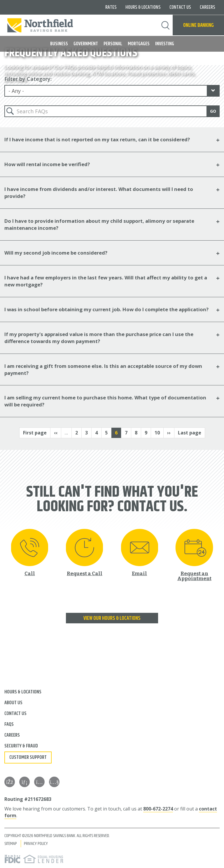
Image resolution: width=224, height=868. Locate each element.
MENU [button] (8, 41)
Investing (165, 44)
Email (139, 573)
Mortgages (139, 44)
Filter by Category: (28, 79)
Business (59, 44)
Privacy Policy (36, 844)
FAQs (9, 724)
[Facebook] (10, 782)
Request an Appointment (194, 576)
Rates (111, 7)
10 (159, 433)
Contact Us (180, 7)
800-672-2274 (158, 809)
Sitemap (11, 844)
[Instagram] (39, 782)
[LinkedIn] (24, 782)
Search (166, 25)
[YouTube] (54, 782)
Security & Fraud (21, 746)
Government (86, 44)
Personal (113, 44)
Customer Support (28, 757)
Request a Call (85, 573)
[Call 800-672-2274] (30, 552)
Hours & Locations (143, 7)
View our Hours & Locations (112, 618)
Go (213, 111)
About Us (13, 703)
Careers (208, 7)
